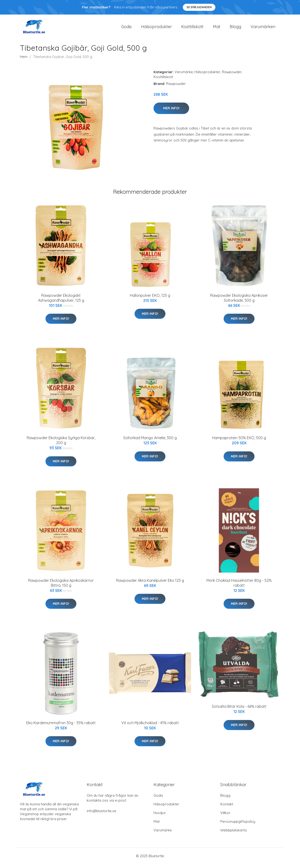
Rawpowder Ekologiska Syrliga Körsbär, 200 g (61, 444)
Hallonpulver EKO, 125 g (150, 299)
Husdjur (160, 817)
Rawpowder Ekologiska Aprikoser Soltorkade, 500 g (239, 302)
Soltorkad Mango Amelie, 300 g (150, 442)
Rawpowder (232, 76)
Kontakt (227, 808)
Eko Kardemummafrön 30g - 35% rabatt (61, 727)
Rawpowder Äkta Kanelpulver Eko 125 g (150, 584)
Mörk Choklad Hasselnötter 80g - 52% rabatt (239, 587)
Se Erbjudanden (199, 7)
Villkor (225, 817)
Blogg (235, 29)
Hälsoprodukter (156, 29)
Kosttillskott (192, 29)
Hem (24, 61)
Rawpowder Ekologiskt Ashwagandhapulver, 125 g (61, 302)
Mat (217, 29)
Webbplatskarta (233, 834)
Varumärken (263, 29)
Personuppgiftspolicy (238, 825)
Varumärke (184, 76)
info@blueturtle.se (101, 815)
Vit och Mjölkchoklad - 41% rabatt (150, 727)
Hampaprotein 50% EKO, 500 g (239, 442)
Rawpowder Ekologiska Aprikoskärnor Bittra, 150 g (61, 587)
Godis (126, 29)
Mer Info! (171, 112)
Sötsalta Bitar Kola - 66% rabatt (239, 711)
